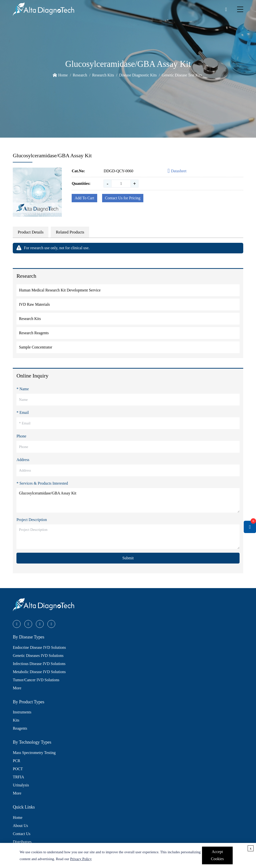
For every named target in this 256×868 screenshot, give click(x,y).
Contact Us (22, 834)
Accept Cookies (217, 855)
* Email (23, 412)
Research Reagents (34, 333)
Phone (21, 436)
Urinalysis (21, 785)
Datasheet (177, 171)
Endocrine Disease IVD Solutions (39, 647)
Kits (16, 720)
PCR (16, 761)
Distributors (22, 842)
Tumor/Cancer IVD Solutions (36, 680)
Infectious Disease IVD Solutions (39, 664)
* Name (23, 389)
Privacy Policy (81, 859)
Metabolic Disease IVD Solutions (39, 672)
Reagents (20, 728)
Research (80, 75)
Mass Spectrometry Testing (34, 753)
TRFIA (18, 777)
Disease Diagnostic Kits (138, 75)
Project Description (32, 520)
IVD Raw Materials (34, 304)
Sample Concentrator (36, 347)
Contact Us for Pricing (123, 198)
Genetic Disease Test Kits (182, 75)
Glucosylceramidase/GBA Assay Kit (128, 500)
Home (63, 75)
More (17, 688)
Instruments (22, 712)
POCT (18, 769)
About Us (20, 826)
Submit (128, 558)
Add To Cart (84, 198)
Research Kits (103, 75)
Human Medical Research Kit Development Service (60, 290)
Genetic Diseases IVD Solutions (38, 656)
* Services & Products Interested (42, 483)
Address (23, 460)
